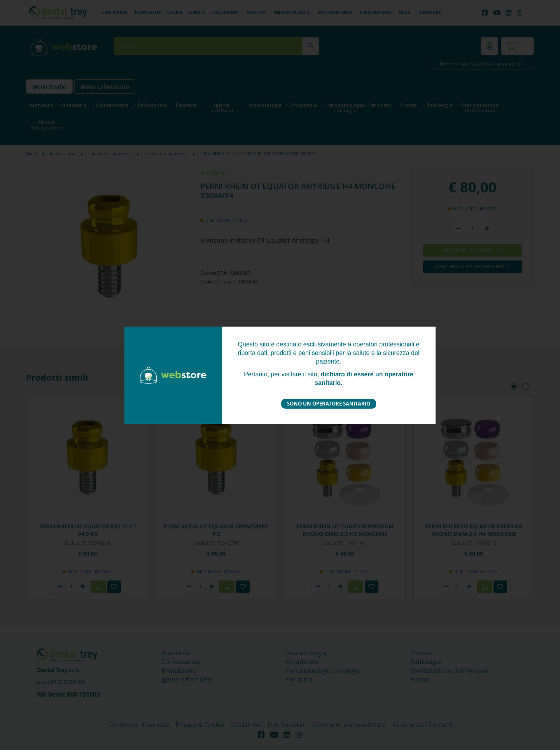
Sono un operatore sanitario (329, 404)
